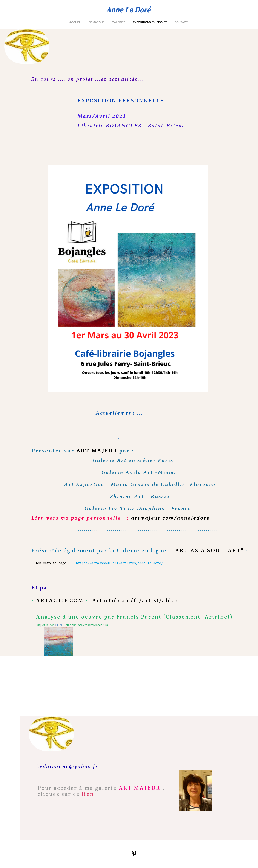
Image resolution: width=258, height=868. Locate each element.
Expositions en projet (150, 22)
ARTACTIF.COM (60, 600)
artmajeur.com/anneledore (170, 518)
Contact (181, 22)
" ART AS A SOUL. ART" (207, 551)
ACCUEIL (75, 22)
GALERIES (119, 22)
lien (88, 794)
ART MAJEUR (97, 451)
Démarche (97, 22)
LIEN (59, 625)
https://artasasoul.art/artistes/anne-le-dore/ (119, 563)
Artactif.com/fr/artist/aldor (135, 600)
